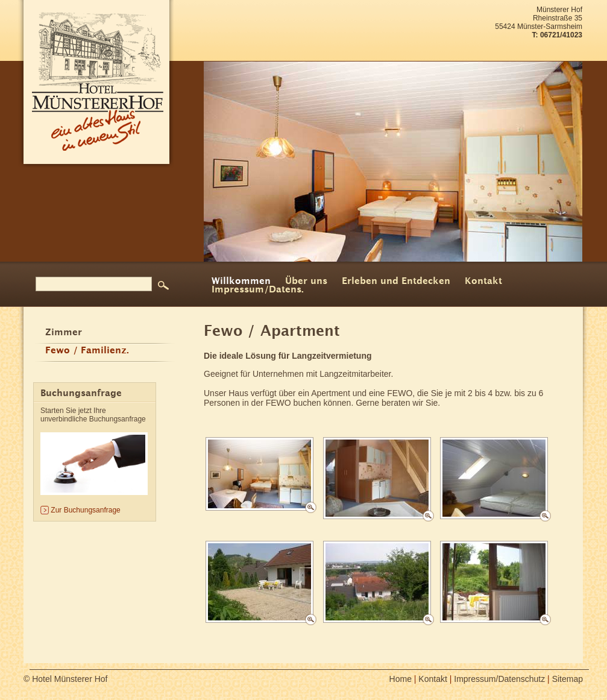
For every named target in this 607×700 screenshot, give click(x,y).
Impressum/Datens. (258, 290)
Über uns (306, 282)
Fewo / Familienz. (87, 351)
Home (401, 679)
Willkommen (241, 282)
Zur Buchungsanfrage (85, 510)
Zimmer (64, 333)
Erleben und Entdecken (396, 282)
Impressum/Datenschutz (499, 679)
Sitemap (568, 679)
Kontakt (483, 282)
